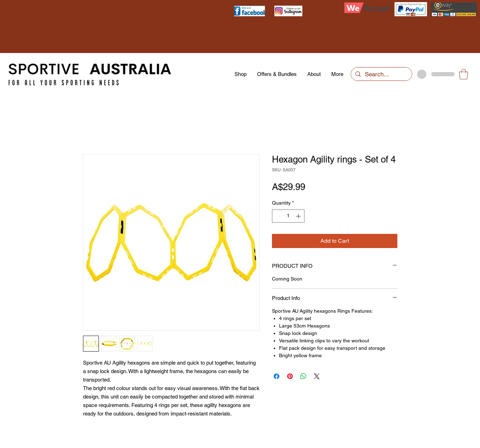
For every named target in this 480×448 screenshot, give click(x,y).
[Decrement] (277, 216)
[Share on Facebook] (277, 376)
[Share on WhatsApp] (303, 376)
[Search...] (381, 75)
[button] (464, 74)
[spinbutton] (288, 216)
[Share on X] (317, 376)
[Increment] (299, 216)
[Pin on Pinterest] (290, 376)
